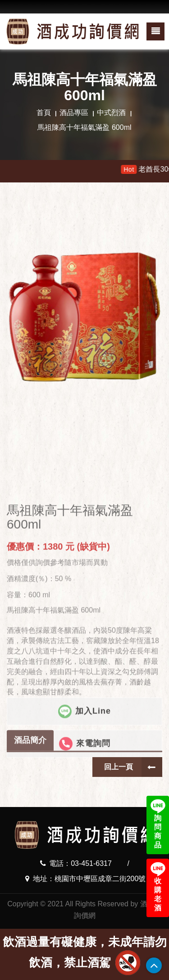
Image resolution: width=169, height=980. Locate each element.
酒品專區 (74, 113)
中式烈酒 (111, 113)
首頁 (44, 113)
